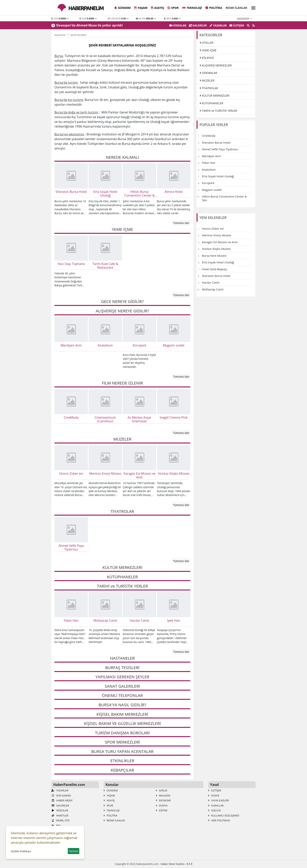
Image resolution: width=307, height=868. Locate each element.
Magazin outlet (174, 346)
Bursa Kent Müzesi (214, 256)
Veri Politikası (219, 820)
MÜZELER (207, 80)
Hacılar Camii (139, 621)
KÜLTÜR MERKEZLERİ (215, 96)
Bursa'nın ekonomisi (69, 134)
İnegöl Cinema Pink (174, 418)
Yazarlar (218, 25)
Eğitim (162, 810)
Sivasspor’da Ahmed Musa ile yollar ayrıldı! (89, 25)
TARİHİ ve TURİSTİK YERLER (218, 111)
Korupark (140, 346)
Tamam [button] (74, 851)
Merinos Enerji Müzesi (105, 474)
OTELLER (207, 43)
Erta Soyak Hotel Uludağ (105, 194)
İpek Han (174, 621)
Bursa (59, 56)
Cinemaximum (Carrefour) (105, 419)
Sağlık (162, 790)
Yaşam (141, 8)
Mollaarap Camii (105, 621)
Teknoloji (192, 8)
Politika (214, 8)
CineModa (71, 418)
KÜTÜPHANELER (211, 103)
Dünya (162, 805)
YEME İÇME (208, 50)
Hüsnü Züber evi (71, 474)
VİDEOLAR (178, 25)
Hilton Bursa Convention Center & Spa (139, 194)
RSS (56, 825)
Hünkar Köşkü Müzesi (174, 474)
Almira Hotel (174, 192)
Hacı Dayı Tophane (71, 264)
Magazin (163, 795)
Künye (214, 795)
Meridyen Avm (71, 346)
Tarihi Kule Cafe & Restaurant (105, 266)
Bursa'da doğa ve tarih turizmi (76, 112)
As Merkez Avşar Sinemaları (139, 419)
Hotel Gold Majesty (214, 269)
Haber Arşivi (62, 800)
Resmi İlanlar (236, 8)
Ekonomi (163, 800)
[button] (252, 7)
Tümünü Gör (181, 223)
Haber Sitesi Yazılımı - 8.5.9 (176, 864)
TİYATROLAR (209, 88)
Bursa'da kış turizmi (69, 100)
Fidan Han (71, 621)
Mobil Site (60, 820)
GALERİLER (198, 25)
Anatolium (105, 346)
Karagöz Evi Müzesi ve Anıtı (140, 476)
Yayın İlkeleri (219, 800)
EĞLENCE (207, 58)
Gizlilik (214, 810)
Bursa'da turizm (66, 83)
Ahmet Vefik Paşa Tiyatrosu (71, 548)
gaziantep (243, 19)
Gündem (122, 8)
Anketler (60, 815)
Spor (173, 8)
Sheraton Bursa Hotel (71, 192)
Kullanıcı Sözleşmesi (224, 815)
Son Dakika (61, 795)
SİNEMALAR (208, 73)
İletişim (237, 25)
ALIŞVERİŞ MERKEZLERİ (216, 65)
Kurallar (216, 805)
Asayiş (157, 8)
